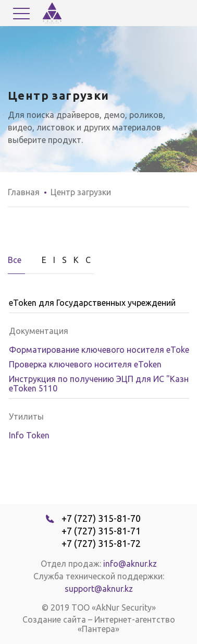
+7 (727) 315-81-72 (101, 543)
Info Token (29, 435)
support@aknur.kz (99, 589)
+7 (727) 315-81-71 (101, 531)
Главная (24, 192)
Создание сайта (54, 619)
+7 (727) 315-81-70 (101, 518)
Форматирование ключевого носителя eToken (101, 350)
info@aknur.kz (130, 564)
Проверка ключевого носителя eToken (85, 364)
